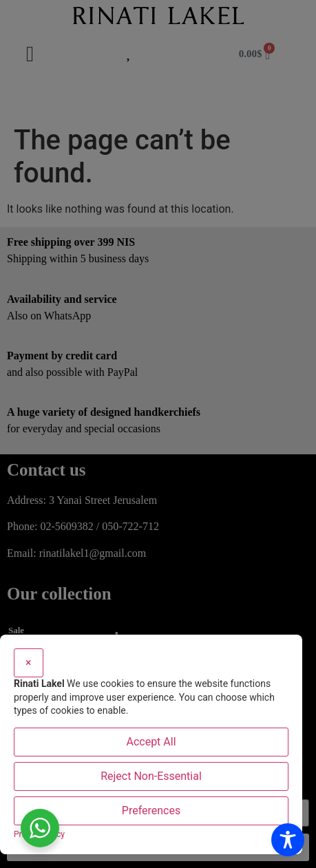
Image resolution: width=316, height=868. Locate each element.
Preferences (151, 811)
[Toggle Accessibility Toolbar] (288, 840)
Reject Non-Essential (151, 776)
